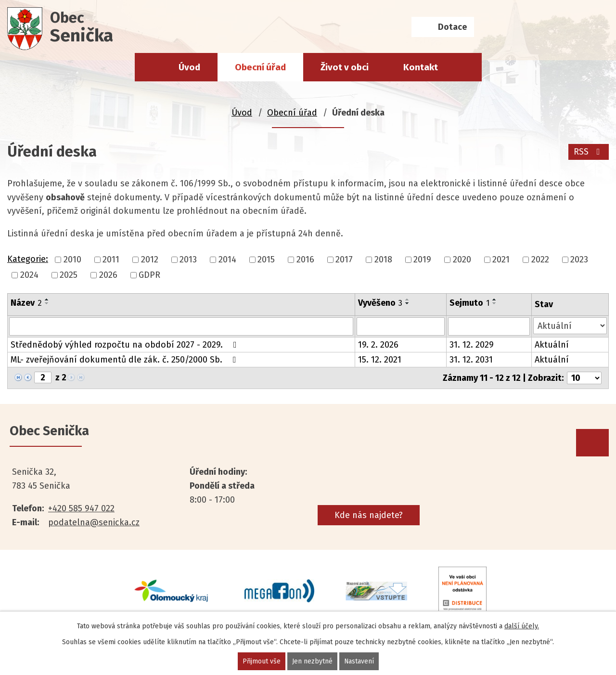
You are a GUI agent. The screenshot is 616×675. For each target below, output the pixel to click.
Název (26, 303)
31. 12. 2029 (472, 345)
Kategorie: (28, 259)
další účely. (522, 626)
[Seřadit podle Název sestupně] (47, 303)
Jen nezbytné (312, 661)
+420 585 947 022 (81, 508)
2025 (69, 275)
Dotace (452, 27)
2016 (305, 260)
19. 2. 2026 (378, 345)
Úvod (189, 67)
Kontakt (421, 67)
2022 (540, 260)
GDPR (149, 275)
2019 (422, 260)
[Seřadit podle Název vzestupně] (47, 299)
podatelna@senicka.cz (94, 522)
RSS (589, 152)
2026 (108, 275)
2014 (227, 260)
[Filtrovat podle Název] (181, 326)
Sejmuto (469, 303)
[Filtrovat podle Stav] (570, 326)
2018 (383, 260)
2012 (150, 260)
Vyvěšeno (380, 303)
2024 (29, 275)
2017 (344, 260)
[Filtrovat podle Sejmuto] (489, 326)
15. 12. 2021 (380, 360)
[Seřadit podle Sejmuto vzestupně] (495, 299)
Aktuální (552, 345)
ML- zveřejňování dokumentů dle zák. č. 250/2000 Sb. (125, 360)
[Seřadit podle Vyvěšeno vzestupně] (408, 299)
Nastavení (359, 661)
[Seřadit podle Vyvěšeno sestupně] (408, 303)
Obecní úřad (260, 67)
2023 (579, 260)
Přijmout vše (261, 661)
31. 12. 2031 (471, 360)
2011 (111, 260)
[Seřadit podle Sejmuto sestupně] (495, 303)
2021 (501, 260)
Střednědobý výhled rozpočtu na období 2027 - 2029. (126, 345)
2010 (72, 260)
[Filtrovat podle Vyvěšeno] (401, 326)
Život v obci (345, 67)
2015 (266, 260)
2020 (462, 260)
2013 (188, 260)
